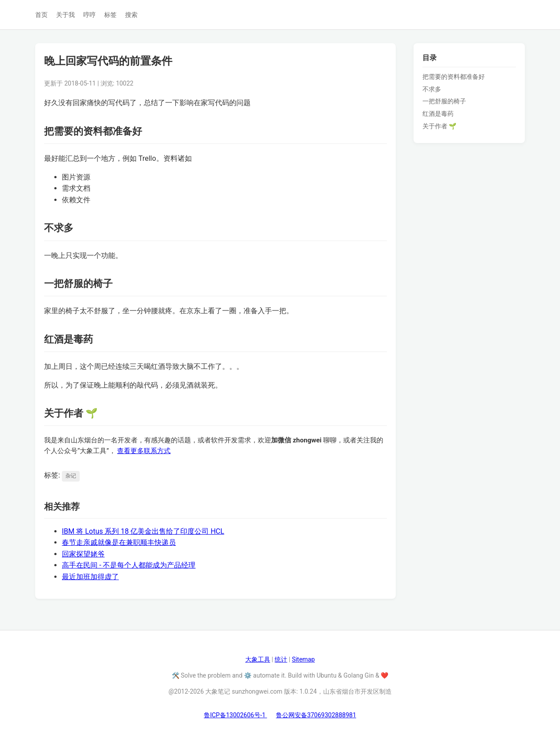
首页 (41, 15)
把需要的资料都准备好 (454, 77)
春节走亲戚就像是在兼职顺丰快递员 (119, 542)
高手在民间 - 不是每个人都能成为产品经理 (129, 565)
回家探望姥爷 (83, 554)
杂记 (71, 476)
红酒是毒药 (438, 114)
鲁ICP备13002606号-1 (235, 715)
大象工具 (258, 659)
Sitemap (303, 659)
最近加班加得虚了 (90, 577)
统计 (281, 659)
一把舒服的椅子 (444, 101)
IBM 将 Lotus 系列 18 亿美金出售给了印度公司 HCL (143, 531)
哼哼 (89, 15)
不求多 (432, 89)
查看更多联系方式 (144, 451)
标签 (110, 15)
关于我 (65, 15)
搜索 (131, 15)
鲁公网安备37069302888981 (316, 715)
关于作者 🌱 (439, 126)
